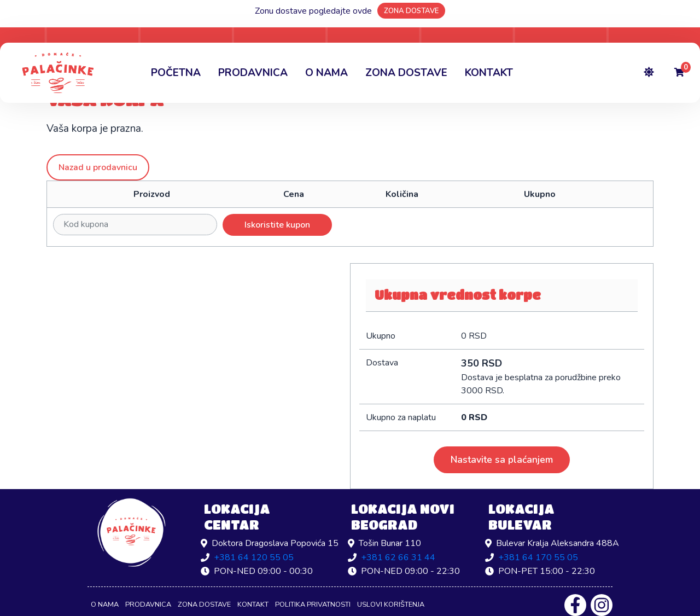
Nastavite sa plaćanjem (502, 460)
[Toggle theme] (649, 73)
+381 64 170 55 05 (538, 557)
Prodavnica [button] (253, 73)
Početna (176, 73)
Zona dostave (406, 73)
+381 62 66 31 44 (398, 557)
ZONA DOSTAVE (411, 11)
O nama (326, 73)
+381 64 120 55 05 (254, 557)
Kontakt (489, 73)
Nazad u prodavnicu (98, 167)
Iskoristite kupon (277, 225)
